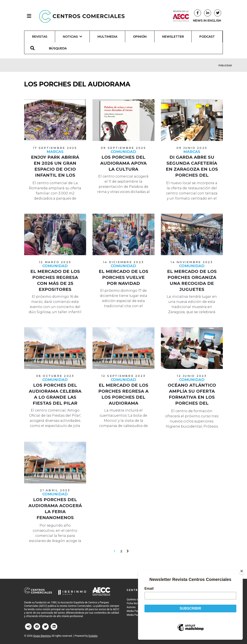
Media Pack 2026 (137, 611)
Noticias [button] (72, 37)
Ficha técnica (134, 603)
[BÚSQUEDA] (60, 48)
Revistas (40, 37)
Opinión (140, 37)
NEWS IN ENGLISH (207, 21)
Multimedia (107, 37)
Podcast (207, 37)
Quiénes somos (136, 600)
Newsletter (173, 37)
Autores (131, 607)
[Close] (244, 571)
